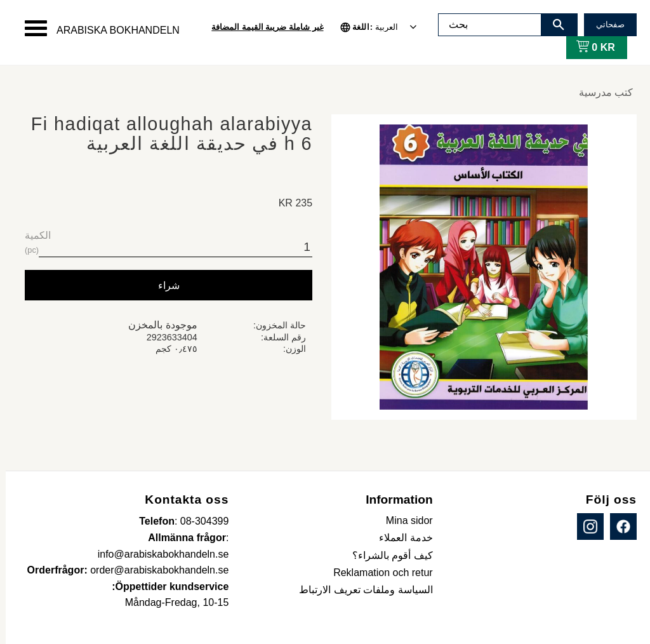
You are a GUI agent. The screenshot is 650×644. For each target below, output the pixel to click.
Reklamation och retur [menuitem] (377, 573)
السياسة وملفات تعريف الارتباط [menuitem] (360, 590)
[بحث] (553, 25)
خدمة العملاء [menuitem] (400, 538)
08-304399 (199, 521)
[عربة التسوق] (587, 48)
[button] (30, 28)
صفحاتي (605, 24)
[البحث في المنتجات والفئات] (484, 25)
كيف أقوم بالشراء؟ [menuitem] (387, 555)
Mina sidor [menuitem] (404, 520)
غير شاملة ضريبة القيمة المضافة (262, 27)
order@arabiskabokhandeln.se (154, 570)
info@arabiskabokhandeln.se (158, 554)
